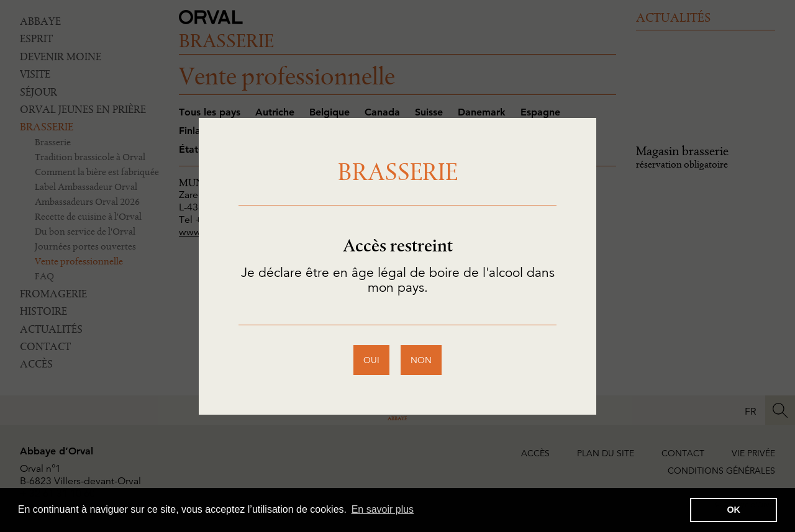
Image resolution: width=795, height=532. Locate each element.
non (421, 360)
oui (371, 360)
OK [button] (734, 510)
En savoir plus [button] (383, 509)
